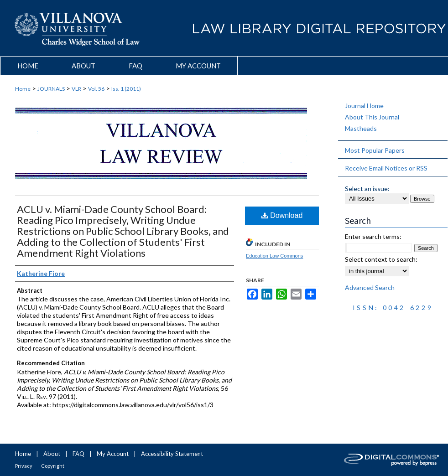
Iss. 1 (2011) (126, 89)
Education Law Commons (274, 256)
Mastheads (361, 128)
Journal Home (364, 106)
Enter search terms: (373, 236)
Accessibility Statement (172, 454)
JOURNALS (51, 89)
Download (282, 215)
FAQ (78, 454)
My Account (113, 454)
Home (23, 89)
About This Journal (372, 117)
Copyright (53, 466)
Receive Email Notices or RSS (386, 168)
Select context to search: (381, 259)
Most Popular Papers (375, 150)
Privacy (24, 466)
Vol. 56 (96, 89)
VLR (76, 89)
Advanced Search (370, 287)
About (52, 454)
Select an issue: (367, 189)
